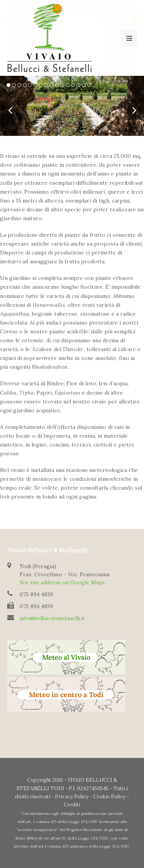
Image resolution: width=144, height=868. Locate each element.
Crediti (72, 805)
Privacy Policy (72, 797)
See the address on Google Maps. (63, 582)
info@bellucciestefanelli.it (52, 618)
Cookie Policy (109, 797)
